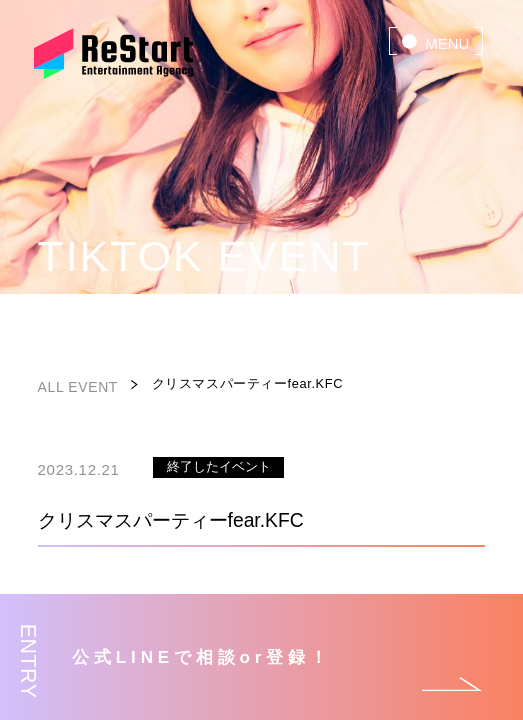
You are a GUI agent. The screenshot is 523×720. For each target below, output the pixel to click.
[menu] (436, 41)
